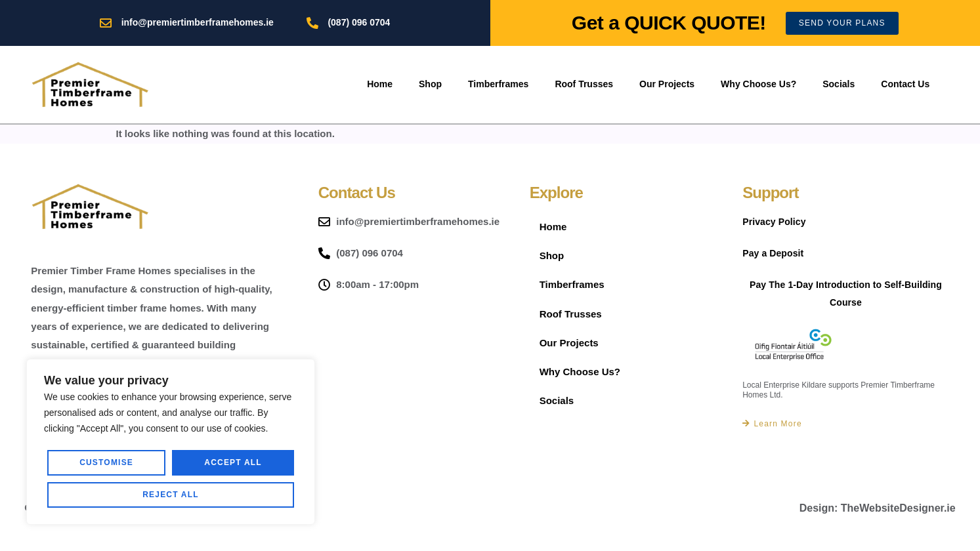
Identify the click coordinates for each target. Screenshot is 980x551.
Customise (107, 462)
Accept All (171, 495)
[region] (171, 442)
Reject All (234, 462)
